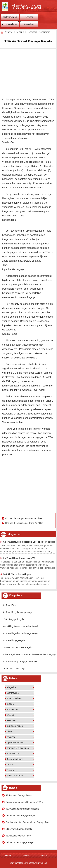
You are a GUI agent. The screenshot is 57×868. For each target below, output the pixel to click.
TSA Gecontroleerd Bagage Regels (22, 809)
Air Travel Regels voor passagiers (18, 612)
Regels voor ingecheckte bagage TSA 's (25, 802)
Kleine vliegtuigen (15, 759)
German (8, 855)
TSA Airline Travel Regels (15, 669)
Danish (43, 855)
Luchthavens (13, 693)
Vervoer (29, 17)
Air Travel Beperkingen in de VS (19, 558)
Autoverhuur (12, 709)
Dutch (26, 855)
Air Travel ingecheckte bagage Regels (21, 633)
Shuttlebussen (13, 754)
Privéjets (11, 737)
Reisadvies (29, 24)
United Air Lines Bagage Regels (21, 816)
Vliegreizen (45, 32)
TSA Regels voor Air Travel (18, 836)
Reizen (19, 32)
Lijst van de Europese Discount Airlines (24, 518)
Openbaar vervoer (15, 742)
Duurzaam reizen (15, 726)
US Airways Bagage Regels (19, 829)
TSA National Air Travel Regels (17, 647)
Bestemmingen (10, 17)
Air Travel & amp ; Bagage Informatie (20, 662)
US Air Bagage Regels (13, 619)
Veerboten (11, 720)
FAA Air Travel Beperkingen (17, 574)
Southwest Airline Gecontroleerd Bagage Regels (29, 822)
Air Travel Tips (9, 605)
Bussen (10, 704)
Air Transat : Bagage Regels (19, 795)
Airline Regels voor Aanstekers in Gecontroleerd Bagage (29, 654)
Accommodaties (10, 24)
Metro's (10, 765)
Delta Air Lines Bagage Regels (20, 842)
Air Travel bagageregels (14, 640)
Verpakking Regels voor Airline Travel (20, 626)
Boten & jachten (14, 698)
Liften (9, 731)
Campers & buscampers (18, 748)
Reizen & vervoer (15, 776)
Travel (9, 32)
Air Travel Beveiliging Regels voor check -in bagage (29, 542)
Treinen (10, 770)
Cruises (10, 715)
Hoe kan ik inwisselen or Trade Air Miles (24, 523)
